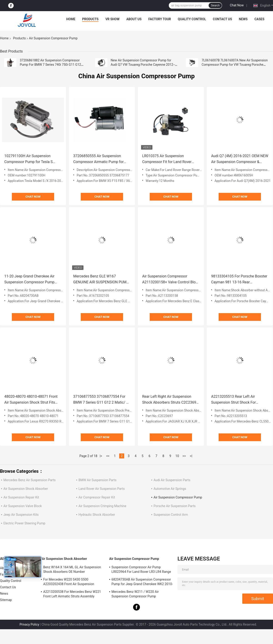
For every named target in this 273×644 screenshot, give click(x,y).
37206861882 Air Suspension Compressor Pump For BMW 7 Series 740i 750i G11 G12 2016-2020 (50, 65)
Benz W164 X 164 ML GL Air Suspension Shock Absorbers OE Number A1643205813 (72, 570)
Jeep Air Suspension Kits (21, 515)
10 (177, 456)
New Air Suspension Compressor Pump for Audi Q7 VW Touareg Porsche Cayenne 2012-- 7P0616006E (143, 65)
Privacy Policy (29, 624)
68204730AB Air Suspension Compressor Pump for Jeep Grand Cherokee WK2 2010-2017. (142, 582)
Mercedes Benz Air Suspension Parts (29, 480)
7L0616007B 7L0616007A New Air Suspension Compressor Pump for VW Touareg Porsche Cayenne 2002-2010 (235, 65)
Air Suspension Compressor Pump (178, 497)
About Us (134, 19)
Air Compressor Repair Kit (97, 497)
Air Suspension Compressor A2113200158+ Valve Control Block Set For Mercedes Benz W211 (171, 280)
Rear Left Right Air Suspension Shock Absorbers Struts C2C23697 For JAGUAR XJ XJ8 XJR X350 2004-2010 (170, 400)
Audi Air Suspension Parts (172, 480)
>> (184, 456)
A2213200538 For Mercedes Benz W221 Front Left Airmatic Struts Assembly (72, 594)
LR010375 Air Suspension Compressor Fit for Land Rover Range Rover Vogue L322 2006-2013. (167, 159)
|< (101, 456)
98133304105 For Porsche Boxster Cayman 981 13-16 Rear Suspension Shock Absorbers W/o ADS (239, 280)
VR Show (112, 19)
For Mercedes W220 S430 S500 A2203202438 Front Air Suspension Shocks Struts (69, 582)
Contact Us (222, 19)
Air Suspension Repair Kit (21, 497)
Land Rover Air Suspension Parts (102, 489)
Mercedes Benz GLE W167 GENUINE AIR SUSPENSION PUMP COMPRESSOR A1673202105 (101, 280)
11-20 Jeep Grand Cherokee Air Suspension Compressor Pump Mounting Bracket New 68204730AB (29, 280)
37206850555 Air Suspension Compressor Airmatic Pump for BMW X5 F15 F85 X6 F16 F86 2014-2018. (102, 159)
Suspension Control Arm (171, 515)
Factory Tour (160, 19)
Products (90, 19)
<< (108, 456)
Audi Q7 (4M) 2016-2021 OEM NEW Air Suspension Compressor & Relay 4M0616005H (240, 159)
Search (215, 5)
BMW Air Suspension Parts (97, 480)
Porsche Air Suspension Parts (175, 506)
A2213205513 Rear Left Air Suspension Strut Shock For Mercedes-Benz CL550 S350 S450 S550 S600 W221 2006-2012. (239, 400)
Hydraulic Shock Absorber (97, 515)
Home (71, 19)
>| (191, 456)
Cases (259, 19)
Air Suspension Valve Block (23, 506)
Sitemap (6, 600)
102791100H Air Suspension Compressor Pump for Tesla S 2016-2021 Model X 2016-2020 (29, 159)
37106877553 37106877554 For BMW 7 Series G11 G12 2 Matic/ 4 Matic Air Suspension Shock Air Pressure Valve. (101, 400)
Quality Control (192, 19)
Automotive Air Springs (170, 489)
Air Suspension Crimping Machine (102, 506)
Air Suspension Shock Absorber (26, 489)
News (243, 19)
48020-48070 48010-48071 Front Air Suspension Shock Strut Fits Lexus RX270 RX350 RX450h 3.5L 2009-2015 (31, 400)
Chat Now (237, 5)
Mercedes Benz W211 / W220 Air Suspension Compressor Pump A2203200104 (135, 595)
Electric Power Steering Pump (24, 523)
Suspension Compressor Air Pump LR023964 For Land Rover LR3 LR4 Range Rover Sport (141, 570)
